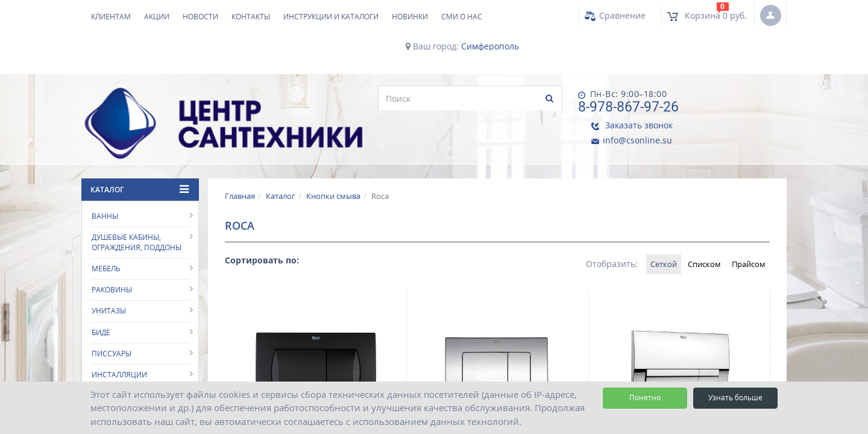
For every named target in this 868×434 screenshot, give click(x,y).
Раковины (112, 247)
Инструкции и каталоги (331, 17)
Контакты (251, 17)
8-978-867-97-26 (604, 103)
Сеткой (642, 222)
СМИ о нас (462, 17)
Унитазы (109, 269)
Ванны (105, 173)
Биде (101, 290)
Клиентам (111, 17)
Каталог (281, 153)
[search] (300, 98)
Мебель (106, 226)
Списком (691, 222)
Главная (240, 153)
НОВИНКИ (410, 17)
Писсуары (112, 311)
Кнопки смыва (333, 153)
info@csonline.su (725, 105)
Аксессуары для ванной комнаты (140, 380)
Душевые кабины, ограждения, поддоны (137, 200)
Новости (200, 17)
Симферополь (490, 46)
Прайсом (744, 222)
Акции (157, 17)
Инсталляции (119, 332)
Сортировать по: (262, 217)
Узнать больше (735, 398)
